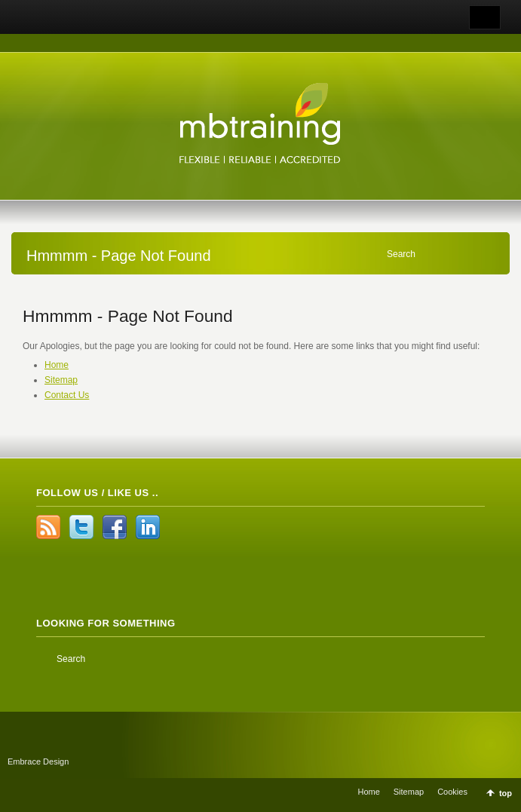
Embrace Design (38, 761)
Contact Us (67, 395)
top (506, 793)
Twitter (81, 527)
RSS (48, 527)
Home (57, 365)
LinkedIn (148, 527)
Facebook (115, 527)
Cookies (452, 792)
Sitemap (61, 380)
